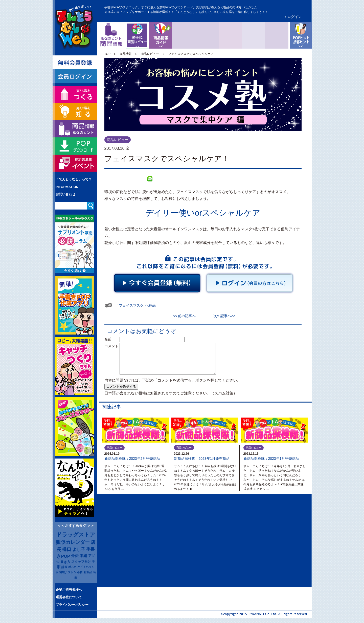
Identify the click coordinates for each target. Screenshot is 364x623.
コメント (111, 346)
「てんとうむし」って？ (74, 179)
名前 (111, 339)
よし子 (79, 549)
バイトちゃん (86, 567)
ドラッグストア (76, 535)
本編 (83, 556)
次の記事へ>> (222, 316)
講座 (64, 567)
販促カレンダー (73, 542)
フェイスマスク (131, 305)
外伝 (75, 556)
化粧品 (88, 572)
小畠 (80, 572)
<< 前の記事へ (186, 316)
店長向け (61, 572)
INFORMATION (67, 187)
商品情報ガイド (161, 35)
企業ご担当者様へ (69, 590)
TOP (107, 54)
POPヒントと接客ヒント (300, 35)
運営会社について (69, 597)
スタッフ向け (81, 562)
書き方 (65, 562)
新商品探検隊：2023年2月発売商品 (132, 459)
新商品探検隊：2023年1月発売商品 (202, 459)
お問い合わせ (65, 194)
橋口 (67, 549)
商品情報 (126, 54)
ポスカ (72, 567)
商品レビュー (148, 26)
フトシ (72, 572)
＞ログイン (293, 17)
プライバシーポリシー (72, 605)
